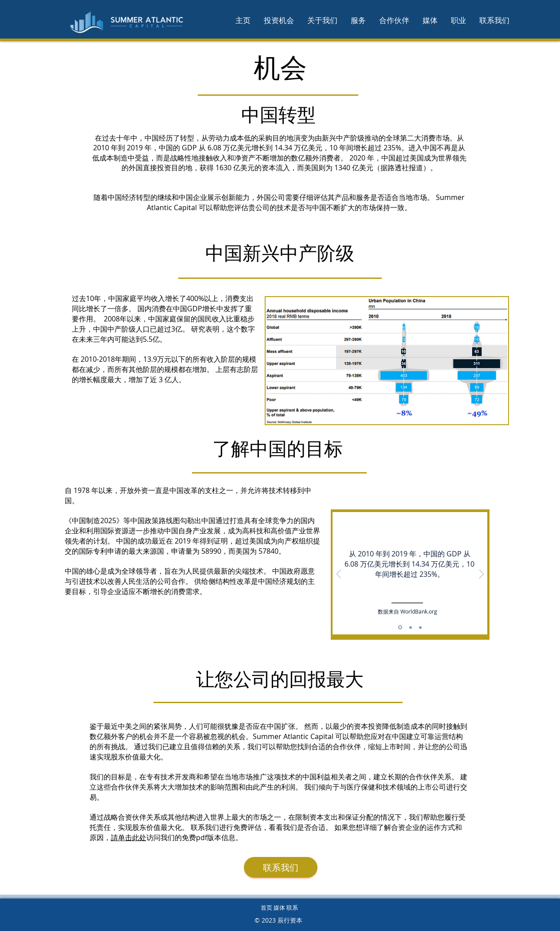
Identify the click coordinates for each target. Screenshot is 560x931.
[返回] (339, 575)
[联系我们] (281, 867)
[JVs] (420, 627)
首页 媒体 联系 (279, 908)
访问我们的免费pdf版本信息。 (194, 837)
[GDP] (400, 628)
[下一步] (482, 575)
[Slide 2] (411, 627)
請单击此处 (129, 837)
